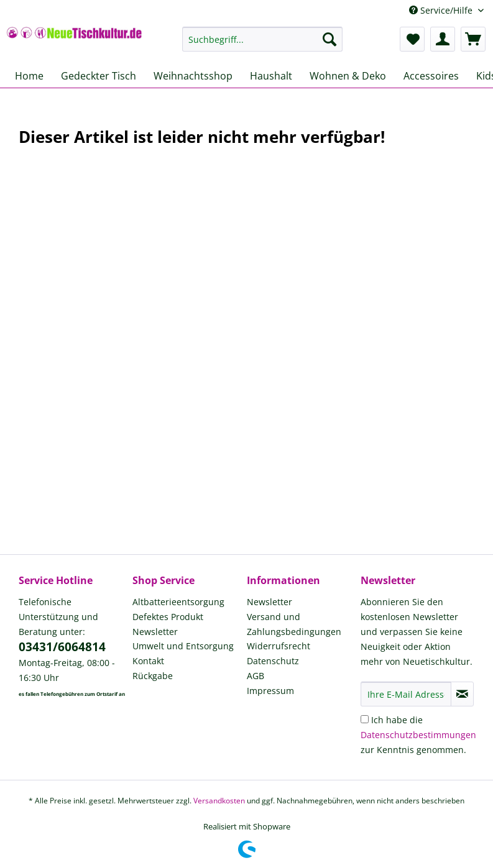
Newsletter (155, 632)
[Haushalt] (271, 76)
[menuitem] (262, 45)
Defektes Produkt (168, 617)
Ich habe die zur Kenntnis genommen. (418, 735)
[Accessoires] (431, 76)
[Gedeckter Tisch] (99, 76)
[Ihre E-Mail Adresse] (406, 694)
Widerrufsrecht (279, 646)
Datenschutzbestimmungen (418, 735)
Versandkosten (219, 801)
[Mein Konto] (443, 39)
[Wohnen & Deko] (348, 76)
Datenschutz (273, 661)
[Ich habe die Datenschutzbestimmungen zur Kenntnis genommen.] (365, 719)
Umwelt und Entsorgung (183, 646)
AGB (256, 676)
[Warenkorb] (473, 39)
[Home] (29, 76)
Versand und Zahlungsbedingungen (294, 624)
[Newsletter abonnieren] (462, 694)
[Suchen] (329, 39)
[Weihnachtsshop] (193, 76)
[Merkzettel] (412, 39)
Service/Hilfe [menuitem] (442, 10)
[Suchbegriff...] (262, 39)
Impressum (270, 691)
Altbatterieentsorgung (178, 602)
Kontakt (148, 661)
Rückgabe (153, 676)
